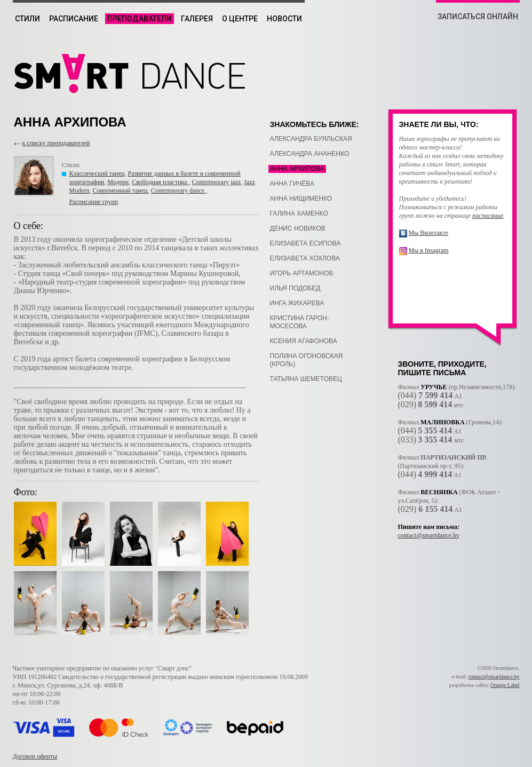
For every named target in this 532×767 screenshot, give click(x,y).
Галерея (197, 19)
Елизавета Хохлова (305, 258)
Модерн (118, 182)
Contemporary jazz (217, 182)
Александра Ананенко (310, 154)
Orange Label (505, 685)
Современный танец (120, 191)
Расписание (74, 19)
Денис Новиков (298, 228)
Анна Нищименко (301, 199)
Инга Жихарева (297, 303)
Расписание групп (94, 202)
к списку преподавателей (56, 143)
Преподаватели (140, 19)
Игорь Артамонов (302, 273)
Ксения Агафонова (304, 341)
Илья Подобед (295, 288)
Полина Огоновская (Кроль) (307, 360)
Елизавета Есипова (305, 243)
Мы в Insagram (429, 250)
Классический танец (97, 173)
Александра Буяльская (311, 139)
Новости (284, 19)
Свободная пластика (160, 182)
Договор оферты (35, 756)
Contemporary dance (178, 191)
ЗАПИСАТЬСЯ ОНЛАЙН (478, 17)
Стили (27, 19)
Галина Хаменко (299, 214)
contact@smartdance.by (429, 535)
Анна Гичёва (292, 184)
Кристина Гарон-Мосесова (300, 322)
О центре (240, 19)
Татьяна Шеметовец (306, 379)
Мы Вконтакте (428, 233)
